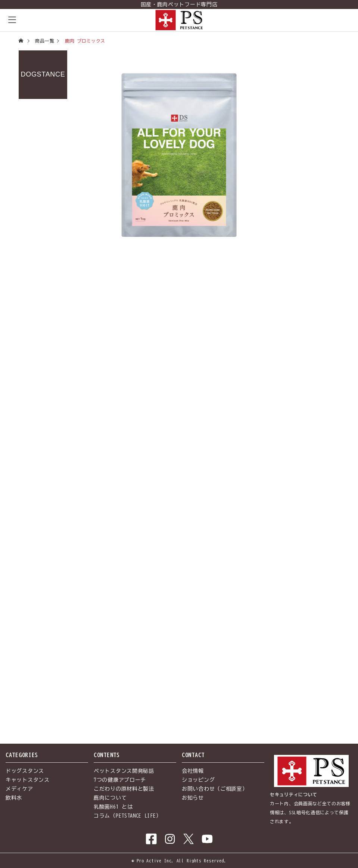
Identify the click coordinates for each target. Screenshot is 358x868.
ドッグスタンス (25, 771)
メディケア (19, 789)
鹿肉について (110, 798)
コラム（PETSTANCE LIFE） (127, 816)
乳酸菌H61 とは (113, 807)
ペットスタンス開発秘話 (124, 771)
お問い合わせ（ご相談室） (215, 789)
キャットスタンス (28, 780)
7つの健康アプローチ (120, 780)
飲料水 (14, 798)
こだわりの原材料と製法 (124, 789)
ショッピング (198, 780)
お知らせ (193, 798)
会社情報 (193, 771)
